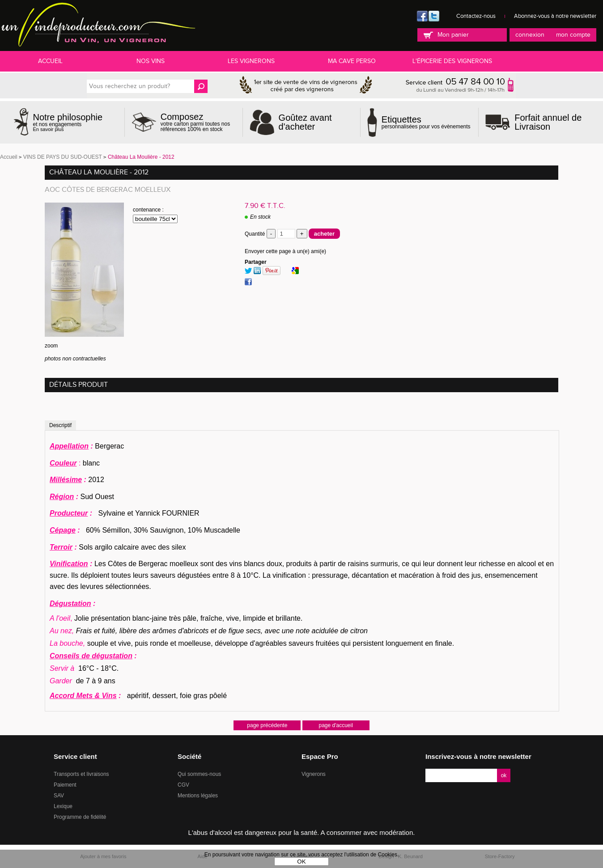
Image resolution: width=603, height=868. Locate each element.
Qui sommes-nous (199, 774)
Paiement (65, 785)
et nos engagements (68, 122)
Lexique (63, 806)
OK (301, 862)
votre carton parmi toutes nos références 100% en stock (198, 122)
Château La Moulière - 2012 (99, 172)
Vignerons (314, 774)
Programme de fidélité (80, 817)
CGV (183, 785)
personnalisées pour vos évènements (426, 122)
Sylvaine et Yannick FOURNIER (146, 513)
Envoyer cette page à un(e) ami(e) (285, 251)
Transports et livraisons (81, 774)
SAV (59, 796)
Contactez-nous (476, 16)
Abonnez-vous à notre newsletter (555, 16)
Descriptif (60, 425)
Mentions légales (198, 796)
